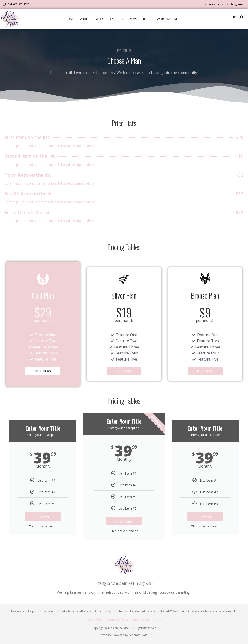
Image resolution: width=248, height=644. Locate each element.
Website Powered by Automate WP (124, 635)
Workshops (105, 19)
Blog (147, 19)
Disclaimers (143, 619)
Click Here (43, 518)
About (85, 19)
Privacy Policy (91, 619)
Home (70, 19)
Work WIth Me (168, 19)
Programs (129, 19)
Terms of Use (118, 619)
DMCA (162, 619)
